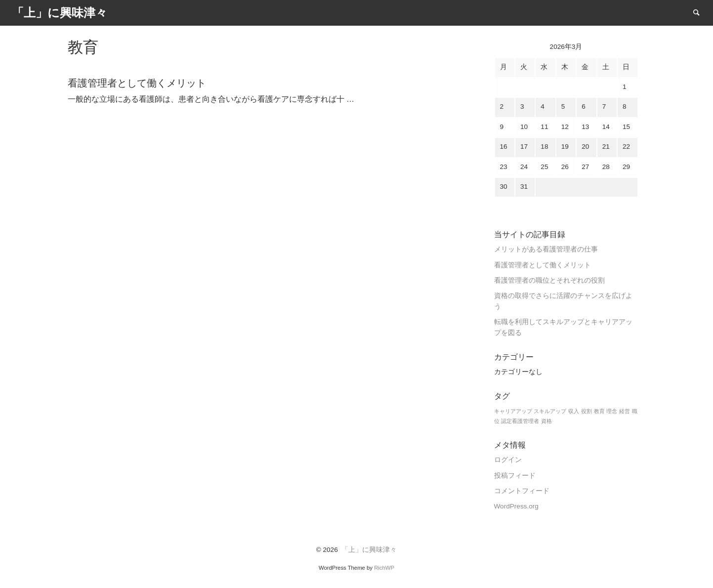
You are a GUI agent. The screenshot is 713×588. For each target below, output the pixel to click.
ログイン (508, 460)
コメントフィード (522, 491)
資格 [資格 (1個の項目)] (546, 421)
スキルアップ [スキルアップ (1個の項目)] (550, 411)
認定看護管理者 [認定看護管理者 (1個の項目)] (520, 421)
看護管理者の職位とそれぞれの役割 (549, 280)
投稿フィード (515, 476)
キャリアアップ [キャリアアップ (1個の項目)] (513, 411)
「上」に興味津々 (369, 550)
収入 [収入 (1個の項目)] (574, 411)
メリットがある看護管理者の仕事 (546, 249)
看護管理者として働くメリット (543, 265)
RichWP (384, 568)
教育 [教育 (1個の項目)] (599, 411)
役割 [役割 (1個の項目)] (587, 411)
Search (701, 12)
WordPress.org (516, 506)
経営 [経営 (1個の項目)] (625, 411)
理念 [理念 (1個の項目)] (612, 411)
